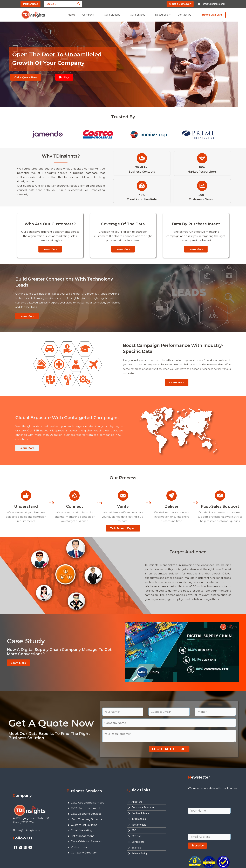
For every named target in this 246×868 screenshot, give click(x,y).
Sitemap (136, 848)
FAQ (134, 830)
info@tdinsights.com (214, 4)
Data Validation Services (86, 841)
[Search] (79, 4)
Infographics (139, 819)
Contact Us (138, 842)
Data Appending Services (87, 803)
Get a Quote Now (182, 4)
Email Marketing (81, 830)
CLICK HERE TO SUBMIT (169, 749)
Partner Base (79, 847)
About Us (137, 802)
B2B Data (137, 836)
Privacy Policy (139, 853)
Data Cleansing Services (86, 819)
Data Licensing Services (86, 814)
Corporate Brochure (143, 807)
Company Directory (84, 853)
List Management (82, 836)
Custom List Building (84, 825)
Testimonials (139, 825)
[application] (105, 15)
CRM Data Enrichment (86, 808)
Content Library (140, 813)
